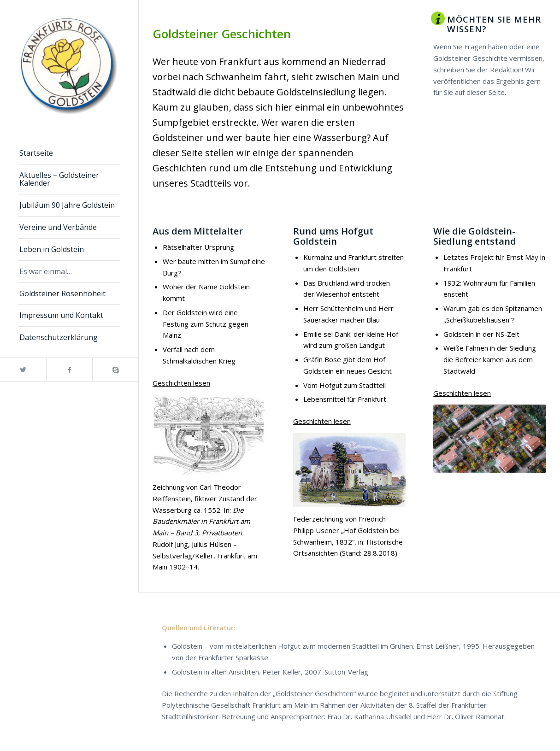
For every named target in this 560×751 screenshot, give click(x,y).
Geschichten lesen (181, 383)
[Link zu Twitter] (23, 370)
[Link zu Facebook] (69, 370)
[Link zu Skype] (115, 370)
